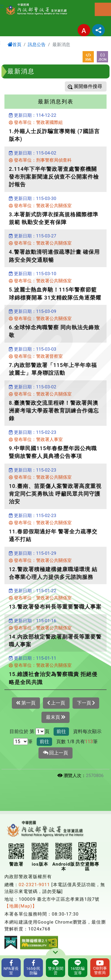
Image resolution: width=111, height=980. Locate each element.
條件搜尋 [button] (92, 86)
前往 (61, 731)
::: (2, 6)
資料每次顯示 (87, 731)
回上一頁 (56, 753)
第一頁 (26, 703)
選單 (103, 9)
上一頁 (56, 703)
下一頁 (86, 703)
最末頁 (55, 717)
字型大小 (84, 30)
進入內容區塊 (14, 3)
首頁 (14, 45)
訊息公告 (37, 45)
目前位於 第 (22, 731)
